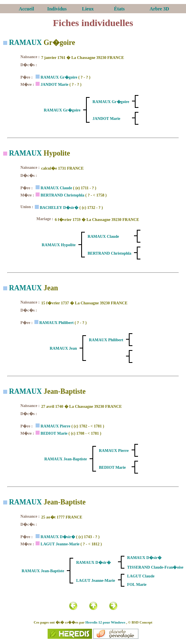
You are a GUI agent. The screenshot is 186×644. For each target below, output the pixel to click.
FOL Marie (137, 584)
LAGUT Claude (141, 576)
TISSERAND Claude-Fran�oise (155, 567)
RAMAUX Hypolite (59, 245)
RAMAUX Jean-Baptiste (66, 459)
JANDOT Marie (54, 84)
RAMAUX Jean (63, 348)
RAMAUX (26, 43)
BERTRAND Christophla (62, 195)
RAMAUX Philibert (56, 323)
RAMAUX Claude (56, 188)
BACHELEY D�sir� (59, 208)
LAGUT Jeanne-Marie (60, 544)
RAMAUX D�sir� (58, 537)
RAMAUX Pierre (55, 426)
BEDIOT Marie (54, 433)
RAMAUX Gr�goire (59, 77)
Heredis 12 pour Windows (106, 622)
